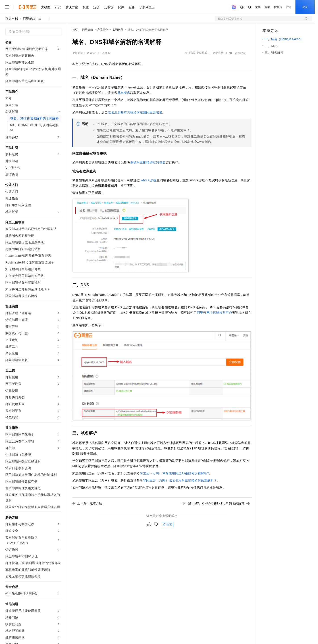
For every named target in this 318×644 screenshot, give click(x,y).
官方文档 (12, 19)
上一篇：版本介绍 (87, 503)
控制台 (278, 7)
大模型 (46, 7)
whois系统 (149, 180)
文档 (258, 7)
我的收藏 (240, 53)
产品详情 (218, 53)
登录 (305, 7)
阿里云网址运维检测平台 (214, 313)
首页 (75, 30)
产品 (58, 7)
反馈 (167, 524)
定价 (96, 7)
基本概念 (124, 93)
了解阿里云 (147, 7)
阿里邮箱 (29, 19)
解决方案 (72, 7)
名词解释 (118, 30)
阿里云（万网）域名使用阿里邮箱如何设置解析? (174, 473)
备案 (267, 7)
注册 (289, 7)
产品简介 (103, 30)
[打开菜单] (7, 7)
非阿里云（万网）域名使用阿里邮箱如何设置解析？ (180, 480)
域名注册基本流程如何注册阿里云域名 (135, 112)
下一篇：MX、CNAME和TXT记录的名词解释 (216, 503)
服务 (132, 7)
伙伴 (121, 7)
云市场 (109, 7)
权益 (86, 7)
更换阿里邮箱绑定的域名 (148, 162)
